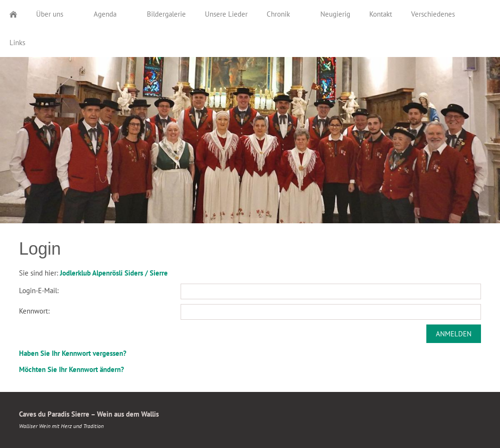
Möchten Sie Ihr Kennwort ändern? (72, 369)
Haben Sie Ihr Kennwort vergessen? (73, 353)
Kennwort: (34, 311)
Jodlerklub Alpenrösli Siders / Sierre (114, 273)
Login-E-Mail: (39, 291)
